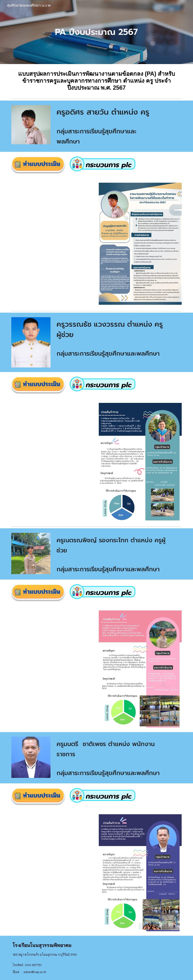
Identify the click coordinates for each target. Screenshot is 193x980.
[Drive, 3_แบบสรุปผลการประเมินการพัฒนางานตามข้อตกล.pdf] (53, 462)
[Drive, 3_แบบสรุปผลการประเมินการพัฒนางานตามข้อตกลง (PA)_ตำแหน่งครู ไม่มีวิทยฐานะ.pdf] (53, 669)
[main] (96, 32)
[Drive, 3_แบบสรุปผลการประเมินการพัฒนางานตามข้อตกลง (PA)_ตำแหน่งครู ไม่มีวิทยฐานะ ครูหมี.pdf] (53, 873)
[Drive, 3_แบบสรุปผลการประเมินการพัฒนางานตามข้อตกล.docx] (53, 244)
